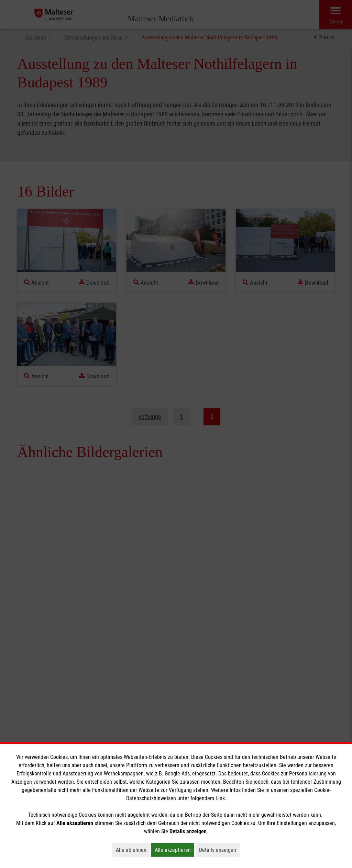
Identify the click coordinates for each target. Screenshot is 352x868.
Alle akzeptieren (174, 850)
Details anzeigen (219, 850)
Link (220, 798)
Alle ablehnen (133, 850)
